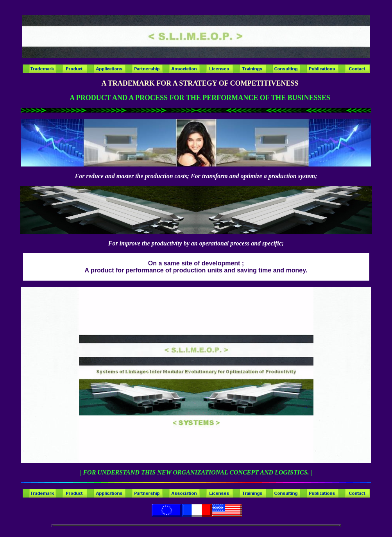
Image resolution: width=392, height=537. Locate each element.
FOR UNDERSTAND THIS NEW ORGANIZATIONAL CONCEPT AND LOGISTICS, (196, 472)
